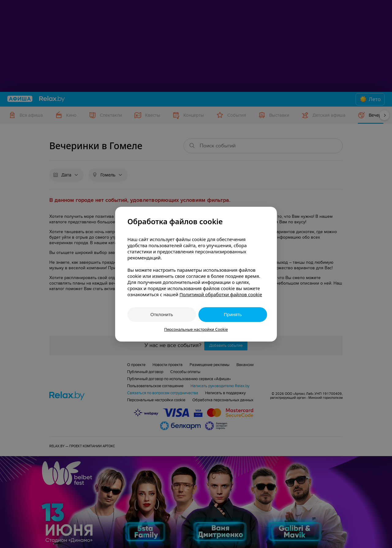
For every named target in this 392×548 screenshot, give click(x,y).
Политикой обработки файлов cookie (221, 294)
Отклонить (162, 314)
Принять (233, 314)
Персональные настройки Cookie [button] (196, 329)
